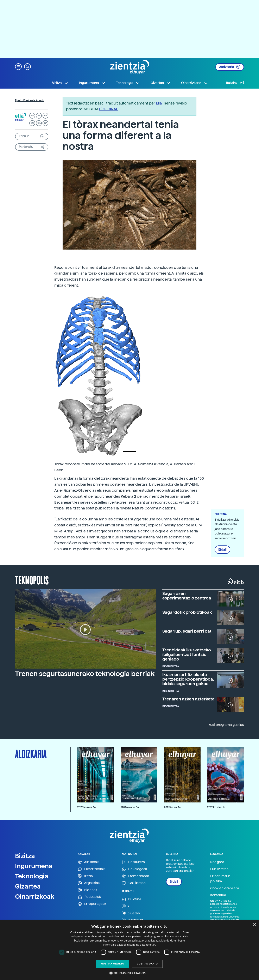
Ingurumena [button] (92, 83)
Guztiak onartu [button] (113, 964)
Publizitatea (219, 869)
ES (39, 116)
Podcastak (89, 897)
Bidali (222, 550)
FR (46, 116)
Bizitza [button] (60, 83)
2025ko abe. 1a (130, 807)
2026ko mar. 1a (86, 807)
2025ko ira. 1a (172, 807)
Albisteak (88, 862)
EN (32, 123)
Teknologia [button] (128, 83)
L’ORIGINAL (109, 109)
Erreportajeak (92, 904)
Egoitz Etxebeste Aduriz (29, 100)
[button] (18, 66)
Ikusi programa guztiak (226, 725)
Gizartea (28, 886)
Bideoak (88, 890)
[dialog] (129, 950)
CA (39, 123)
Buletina (235, 83)
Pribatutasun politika (220, 879)
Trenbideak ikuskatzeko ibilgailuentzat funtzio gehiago (187, 655)
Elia (159, 103)
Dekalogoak (134, 869)
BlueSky (131, 913)
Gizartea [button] (160, 83)
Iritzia (85, 876)
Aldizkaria (230, 67)
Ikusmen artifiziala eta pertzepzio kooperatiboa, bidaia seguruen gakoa (188, 679)
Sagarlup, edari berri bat (187, 631)
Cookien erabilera (225, 888)
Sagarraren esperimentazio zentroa (187, 596)
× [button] (254, 925)
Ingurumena (34, 866)
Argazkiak (89, 883)
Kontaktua (218, 895)
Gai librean (134, 883)
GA (46, 123)
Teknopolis (32, 580)
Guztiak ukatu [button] (147, 964)
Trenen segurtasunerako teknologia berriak (85, 674)
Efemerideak (135, 876)
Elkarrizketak (91, 869)
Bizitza (25, 856)
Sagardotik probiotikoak (187, 612)
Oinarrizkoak (35, 896)
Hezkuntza (133, 862)
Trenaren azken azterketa (188, 699)
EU (32, 116)
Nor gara (217, 862)
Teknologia (32, 876)
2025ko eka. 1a (216, 807)
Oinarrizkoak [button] (195, 83)
